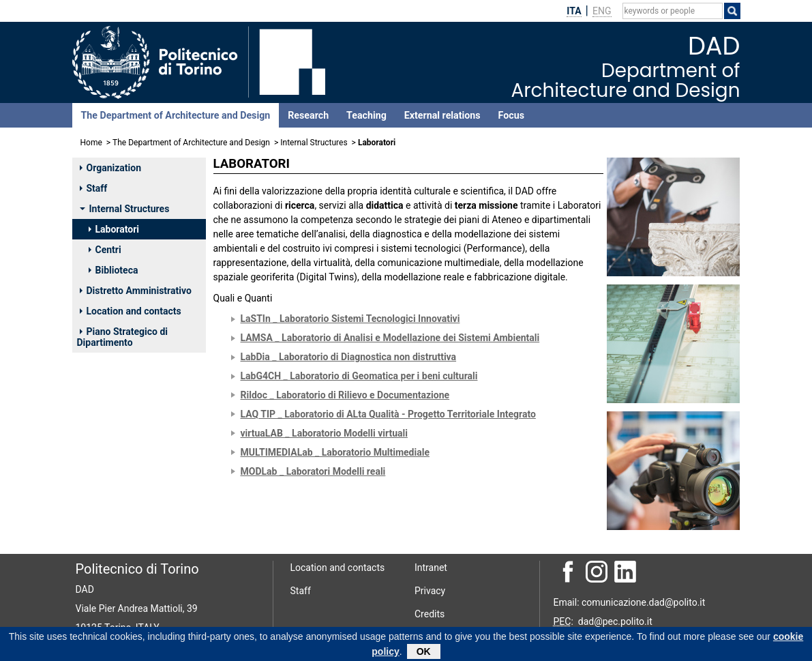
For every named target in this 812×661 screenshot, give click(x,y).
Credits (430, 614)
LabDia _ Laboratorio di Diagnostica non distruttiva (349, 357)
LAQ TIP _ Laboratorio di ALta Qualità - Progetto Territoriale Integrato (388, 414)
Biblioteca (114, 270)
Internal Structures (314, 143)
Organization (111, 168)
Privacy (430, 591)
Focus (511, 115)
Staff (94, 188)
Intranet (431, 568)
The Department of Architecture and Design (176, 115)
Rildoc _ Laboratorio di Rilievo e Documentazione (345, 395)
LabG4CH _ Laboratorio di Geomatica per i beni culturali (359, 376)
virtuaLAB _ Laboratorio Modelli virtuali (324, 433)
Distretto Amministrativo (136, 291)
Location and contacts (131, 311)
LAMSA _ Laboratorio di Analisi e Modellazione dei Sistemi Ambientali (390, 338)
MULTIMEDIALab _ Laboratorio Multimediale (335, 452)
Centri (105, 250)
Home (91, 143)
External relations (442, 115)
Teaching (366, 115)
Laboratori (114, 229)
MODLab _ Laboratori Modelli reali (313, 471)
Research (308, 115)
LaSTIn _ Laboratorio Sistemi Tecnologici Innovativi (350, 319)
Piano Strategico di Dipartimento (122, 337)
